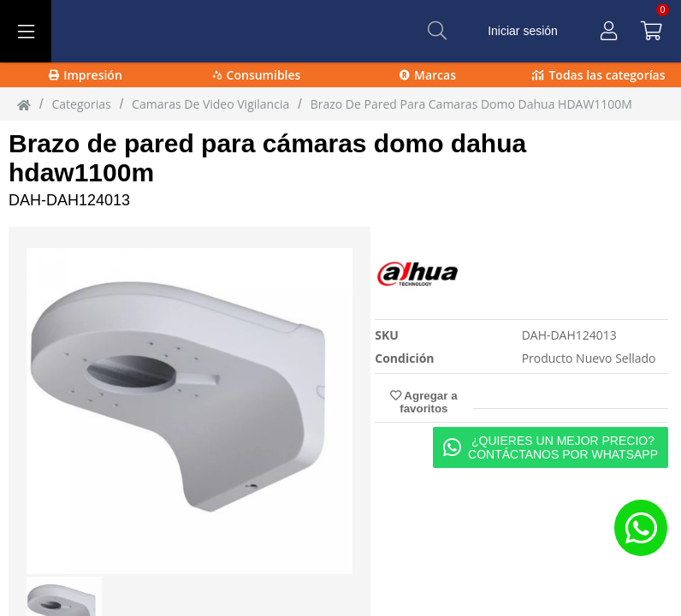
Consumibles (257, 75)
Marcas (428, 75)
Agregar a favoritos (423, 402)
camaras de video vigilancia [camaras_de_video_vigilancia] (210, 104)
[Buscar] (437, 31)
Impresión (86, 75)
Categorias (81, 104)
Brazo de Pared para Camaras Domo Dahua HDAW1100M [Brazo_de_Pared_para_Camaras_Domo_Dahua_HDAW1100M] (471, 104)
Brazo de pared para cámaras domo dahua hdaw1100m (267, 158)
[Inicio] (24, 104)
